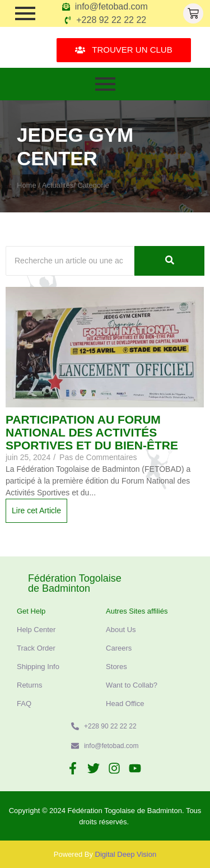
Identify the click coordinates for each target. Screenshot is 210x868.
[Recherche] (70, 261)
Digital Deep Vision (126, 854)
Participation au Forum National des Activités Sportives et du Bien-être (92, 432)
